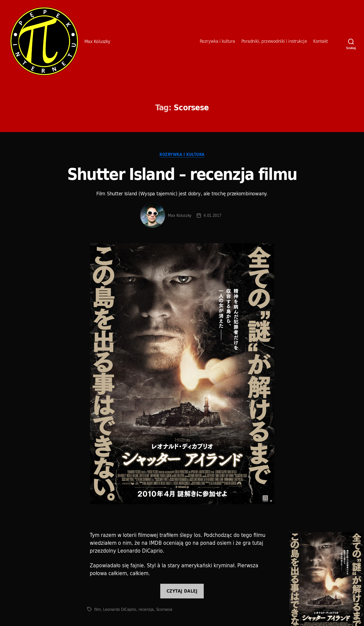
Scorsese (164, 609)
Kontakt (321, 41)
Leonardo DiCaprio (120, 609)
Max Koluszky (180, 215)
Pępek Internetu (44, 41)
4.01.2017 (212, 215)
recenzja (146, 609)
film (98, 609)
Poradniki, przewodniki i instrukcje (274, 41)
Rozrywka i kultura (217, 41)
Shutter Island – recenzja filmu (182, 174)
